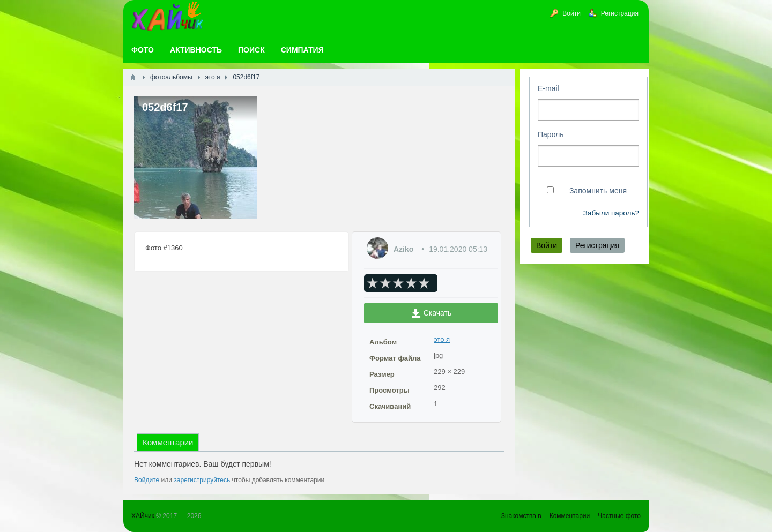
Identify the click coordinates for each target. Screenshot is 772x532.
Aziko (403, 249)
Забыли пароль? (611, 213)
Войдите (147, 480)
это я (442, 339)
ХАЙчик (143, 516)
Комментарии (168, 442)
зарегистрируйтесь (202, 480)
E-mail (548, 88)
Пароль (551, 134)
